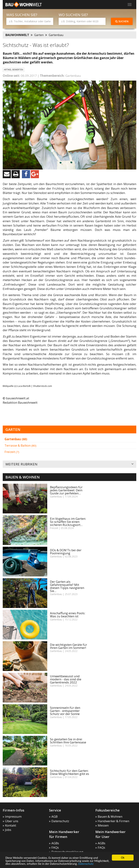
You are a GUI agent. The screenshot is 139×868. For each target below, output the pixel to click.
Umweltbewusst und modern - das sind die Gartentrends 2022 (66, 679)
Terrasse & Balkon (20, 445)
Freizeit (12, 452)
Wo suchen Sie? (73, 15)
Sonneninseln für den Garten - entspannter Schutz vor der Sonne (65, 711)
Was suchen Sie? (22, 15)
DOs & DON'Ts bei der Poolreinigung (66, 552)
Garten (39, 35)
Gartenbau (56, 35)
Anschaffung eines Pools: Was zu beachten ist (68, 615)
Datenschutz (103, 864)
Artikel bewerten (13, 70)
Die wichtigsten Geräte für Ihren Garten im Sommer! (69, 646)
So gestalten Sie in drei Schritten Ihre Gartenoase (68, 741)
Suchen (122, 21)
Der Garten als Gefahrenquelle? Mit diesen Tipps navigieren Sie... (67, 586)
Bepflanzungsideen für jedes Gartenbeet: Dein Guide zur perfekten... (66, 490)
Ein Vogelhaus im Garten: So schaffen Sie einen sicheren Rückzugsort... (68, 522)
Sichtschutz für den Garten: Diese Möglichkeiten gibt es (69, 772)
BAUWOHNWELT (17, 35)
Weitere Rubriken (69, 464)
